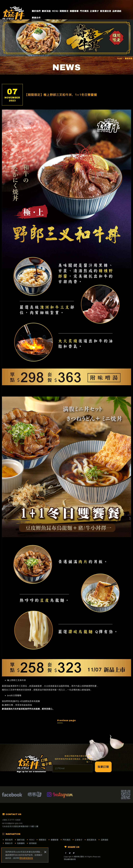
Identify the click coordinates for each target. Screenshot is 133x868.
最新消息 (46, 11)
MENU (55, 11)
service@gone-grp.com (12, 823)
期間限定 (64, 11)
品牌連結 (117, 11)
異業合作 (36, 18)
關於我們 (36, 11)
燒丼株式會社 (14, 13)
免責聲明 (21, 843)
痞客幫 (34, 795)
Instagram (60, 795)
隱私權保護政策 (26, 858)
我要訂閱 (103, 767)
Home (119, 58)
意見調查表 (106, 11)
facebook (12, 795)
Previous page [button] (66, 720)
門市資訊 (84, 11)
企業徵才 (94, 11)
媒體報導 (74, 11)
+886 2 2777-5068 (11, 820)
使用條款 (33, 843)
